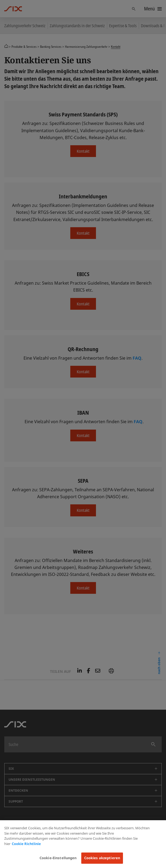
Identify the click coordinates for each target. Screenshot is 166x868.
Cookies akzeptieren (102, 858)
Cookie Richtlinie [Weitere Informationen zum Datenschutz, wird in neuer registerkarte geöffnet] (26, 844)
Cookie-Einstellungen (58, 858)
